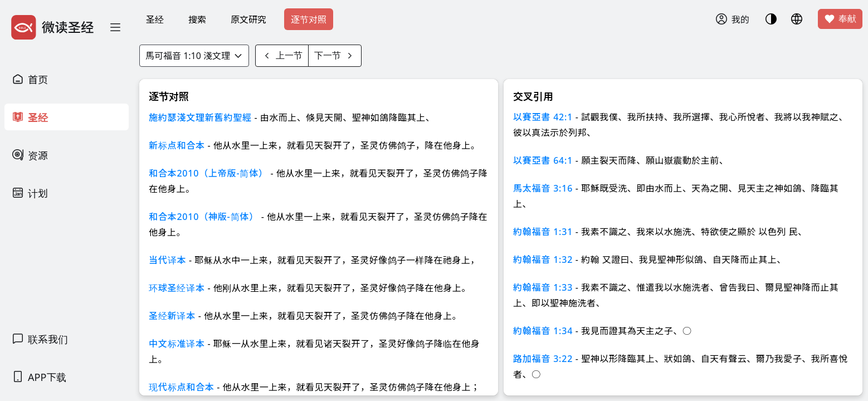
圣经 (155, 19)
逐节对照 (309, 19)
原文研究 (248, 19)
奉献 (840, 19)
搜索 (197, 19)
